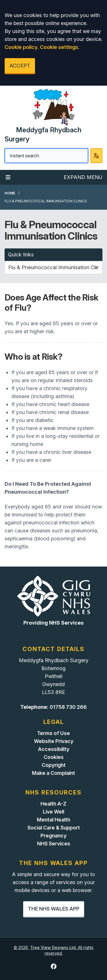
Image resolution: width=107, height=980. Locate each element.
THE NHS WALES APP (54, 909)
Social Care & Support (54, 828)
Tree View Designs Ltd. (53, 947)
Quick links (21, 255)
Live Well (53, 812)
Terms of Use (53, 733)
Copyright (54, 765)
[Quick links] (53, 267)
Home (10, 193)
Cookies (54, 757)
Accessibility (54, 749)
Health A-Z (53, 804)
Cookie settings (59, 47)
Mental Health (53, 820)
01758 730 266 (68, 707)
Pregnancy (53, 836)
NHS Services (54, 844)
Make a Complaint (53, 773)
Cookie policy (21, 47)
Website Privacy (54, 741)
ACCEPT (20, 66)
